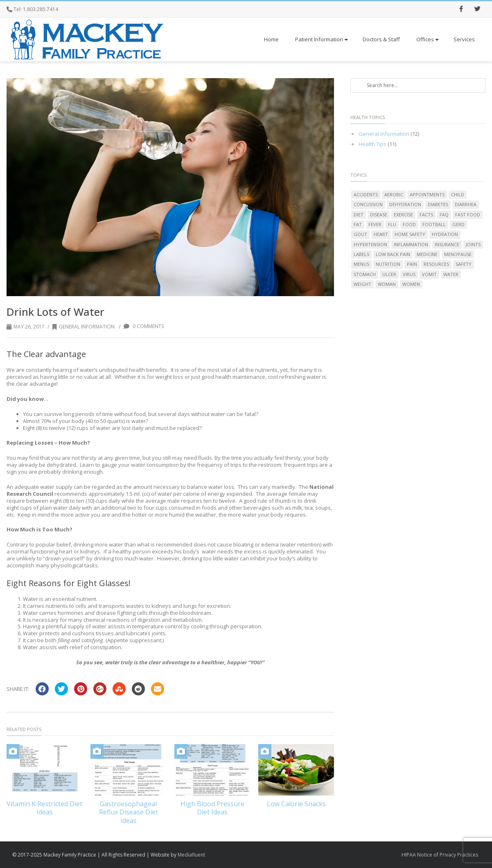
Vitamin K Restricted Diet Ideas (44, 808)
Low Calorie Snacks (296, 804)
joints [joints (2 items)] (473, 244)
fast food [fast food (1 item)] (468, 215)
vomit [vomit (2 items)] (429, 274)
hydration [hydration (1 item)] (445, 234)
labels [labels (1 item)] (361, 254)
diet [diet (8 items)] (359, 215)
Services (464, 39)
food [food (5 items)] (409, 224)
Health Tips (372, 144)
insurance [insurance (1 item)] (447, 244)
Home (271, 39)
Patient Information (322, 39)
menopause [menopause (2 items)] (458, 254)
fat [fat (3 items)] (358, 224)
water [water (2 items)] (451, 274)
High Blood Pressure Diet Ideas (212, 808)
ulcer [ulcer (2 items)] (389, 274)
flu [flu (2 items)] (392, 224)
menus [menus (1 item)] (361, 264)
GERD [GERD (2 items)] (458, 224)
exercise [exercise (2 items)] (403, 215)
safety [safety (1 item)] (464, 264)
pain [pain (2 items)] (412, 264)
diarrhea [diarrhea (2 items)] (466, 204)
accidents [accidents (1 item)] (366, 195)
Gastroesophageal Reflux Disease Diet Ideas (129, 812)
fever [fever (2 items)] (375, 224)
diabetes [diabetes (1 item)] (438, 204)
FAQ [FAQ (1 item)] (444, 215)
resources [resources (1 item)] (436, 264)
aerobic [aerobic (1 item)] (394, 195)
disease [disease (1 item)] (379, 215)
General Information (84, 327)
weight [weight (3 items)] (362, 284)
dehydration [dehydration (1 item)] (405, 204)
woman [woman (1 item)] (387, 284)
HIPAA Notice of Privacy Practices (440, 855)
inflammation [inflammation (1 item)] (411, 244)
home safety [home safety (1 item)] (410, 234)
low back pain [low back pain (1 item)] (393, 254)
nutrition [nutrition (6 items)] (388, 264)
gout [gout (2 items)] (360, 234)
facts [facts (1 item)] (426, 215)
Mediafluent (191, 855)
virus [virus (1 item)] (409, 274)
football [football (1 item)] (434, 224)
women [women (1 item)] (411, 284)
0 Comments (144, 326)
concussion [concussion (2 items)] (368, 204)
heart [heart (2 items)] (381, 234)
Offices (428, 39)
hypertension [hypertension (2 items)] (370, 244)
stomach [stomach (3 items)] (365, 274)
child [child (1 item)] (458, 195)
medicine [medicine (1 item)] (427, 254)
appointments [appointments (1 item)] (427, 195)
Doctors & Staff (381, 39)
